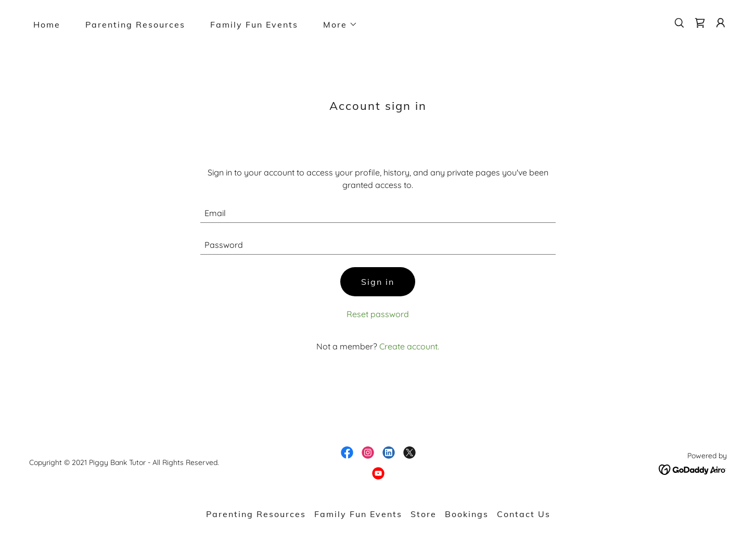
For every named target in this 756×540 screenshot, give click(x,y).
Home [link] (47, 24)
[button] (336, 24)
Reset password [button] (378, 314)
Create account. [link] (409, 346)
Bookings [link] (467, 514)
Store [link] (424, 514)
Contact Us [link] (524, 514)
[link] (700, 23)
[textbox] (378, 213)
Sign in (378, 282)
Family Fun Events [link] (254, 24)
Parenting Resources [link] (135, 24)
